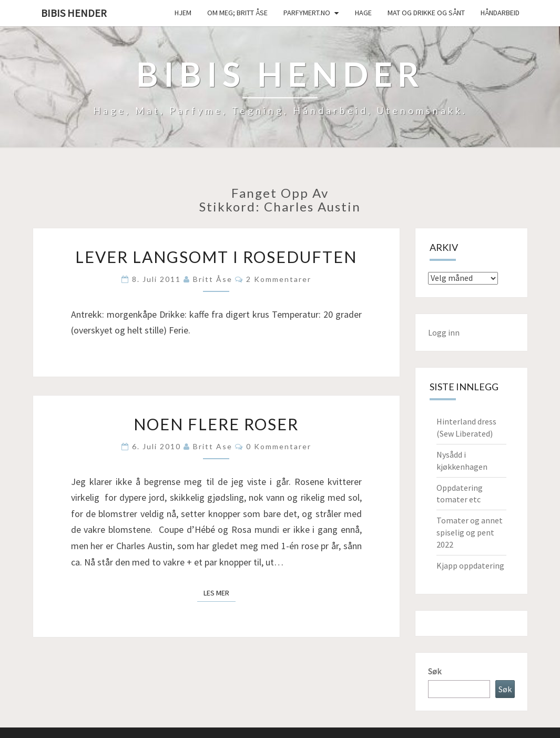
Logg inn (444, 332)
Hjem (183, 13)
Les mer (220, 592)
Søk (435, 671)
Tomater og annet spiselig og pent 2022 (470, 532)
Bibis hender (74, 13)
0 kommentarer (279, 446)
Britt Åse (213, 279)
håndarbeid (500, 13)
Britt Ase (213, 446)
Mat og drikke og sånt (426, 13)
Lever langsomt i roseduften (216, 257)
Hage (363, 13)
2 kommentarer (279, 279)
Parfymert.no (307, 13)
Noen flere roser (216, 424)
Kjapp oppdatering (470, 565)
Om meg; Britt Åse (237, 13)
